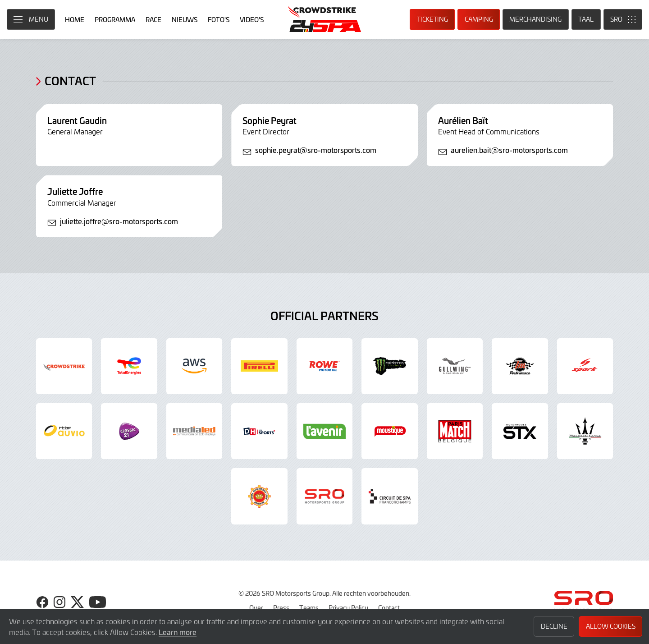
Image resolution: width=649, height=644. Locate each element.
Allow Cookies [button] (611, 626)
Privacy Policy (348, 607)
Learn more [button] (178, 632)
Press (281, 607)
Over (256, 607)
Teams (309, 607)
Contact (389, 607)
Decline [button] (554, 626)
